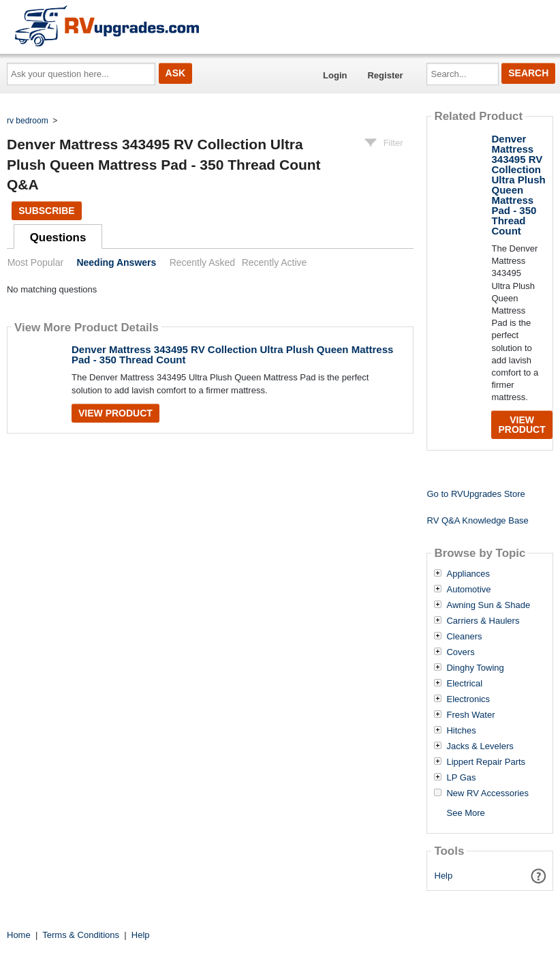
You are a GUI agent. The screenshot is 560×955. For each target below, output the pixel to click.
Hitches (461, 731)
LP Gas (461, 778)
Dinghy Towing (475, 668)
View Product (115, 413)
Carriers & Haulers (483, 621)
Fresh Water (470, 715)
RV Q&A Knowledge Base (477, 520)
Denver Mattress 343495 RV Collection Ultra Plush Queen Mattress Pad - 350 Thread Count (232, 354)
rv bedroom (28, 121)
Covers (460, 652)
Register (385, 75)
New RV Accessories (487, 793)
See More (465, 813)
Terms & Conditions (81, 935)
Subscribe (46, 211)
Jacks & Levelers (480, 746)
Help (444, 876)
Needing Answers (116, 262)
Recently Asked (202, 262)
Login (335, 75)
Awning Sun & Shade (488, 605)
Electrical (464, 684)
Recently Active (275, 262)
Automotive (468, 590)
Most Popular (35, 262)
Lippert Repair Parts (486, 762)
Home (19, 935)
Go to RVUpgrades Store (476, 494)
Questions (58, 238)
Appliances (468, 574)
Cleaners (464, 637)
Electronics (468, 699)
